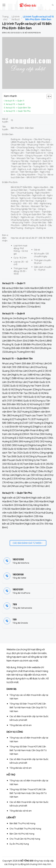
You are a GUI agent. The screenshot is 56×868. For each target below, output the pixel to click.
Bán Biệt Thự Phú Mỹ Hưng (22, 823)
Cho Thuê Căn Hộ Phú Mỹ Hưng (25, 839)
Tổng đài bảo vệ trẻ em (21, 725)
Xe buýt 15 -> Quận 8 (15, 104)
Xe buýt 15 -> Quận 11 (15, 101)
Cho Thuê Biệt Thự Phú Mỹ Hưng (25, 829)
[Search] (53, 5)
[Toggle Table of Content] (48, 96)
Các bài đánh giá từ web (28, 543)
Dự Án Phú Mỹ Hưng (19, 844)
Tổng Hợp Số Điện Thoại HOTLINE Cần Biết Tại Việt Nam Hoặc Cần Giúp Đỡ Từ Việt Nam (28, 707)
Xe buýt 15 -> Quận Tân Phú (18, 111)
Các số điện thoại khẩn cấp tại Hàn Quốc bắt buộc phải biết (29, 718)
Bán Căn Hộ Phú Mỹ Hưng (22, 834)
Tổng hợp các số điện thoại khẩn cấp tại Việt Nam (29, 697)
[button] (4, 5)
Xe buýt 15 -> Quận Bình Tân (18, 108)
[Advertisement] (42, 853)
